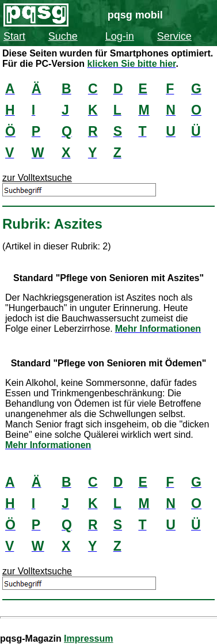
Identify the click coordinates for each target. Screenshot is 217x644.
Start (14, 36)
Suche (63, 36)
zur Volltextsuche (37, 178)
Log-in (120, 36)
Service (174, 36)
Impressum (88, 639)
